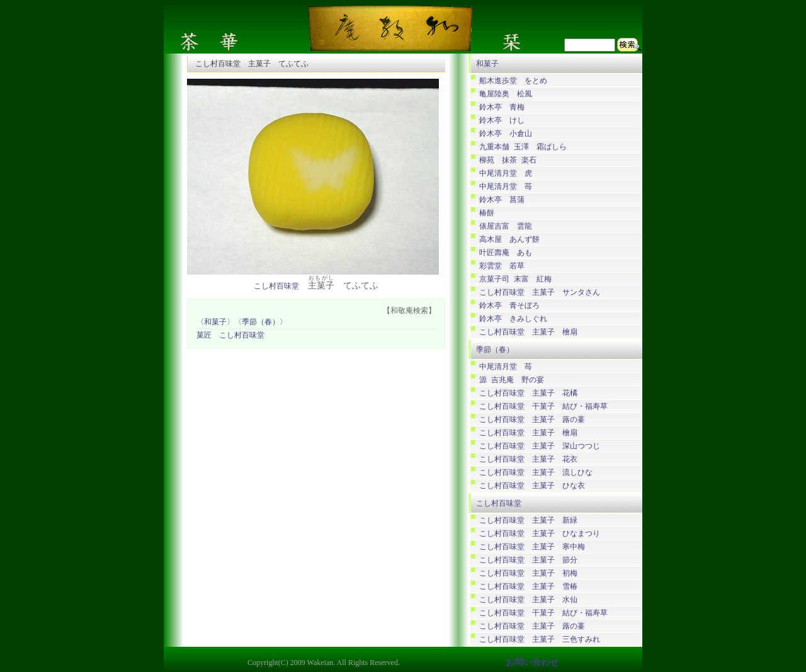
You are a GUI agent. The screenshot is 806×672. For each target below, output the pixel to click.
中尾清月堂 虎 (506, 174)
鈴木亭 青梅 (502, 107)
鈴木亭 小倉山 (506, 134)
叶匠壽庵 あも (506, 253)
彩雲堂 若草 (502, 266)
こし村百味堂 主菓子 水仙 (528, 600)
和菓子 (487, 64)
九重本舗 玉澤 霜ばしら (523, 147)
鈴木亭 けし (502, 121)
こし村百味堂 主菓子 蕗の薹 (532, 420)
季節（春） (495, 350)
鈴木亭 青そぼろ (509, 306)
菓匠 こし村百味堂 (230, 335)
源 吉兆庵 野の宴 (512, 380)
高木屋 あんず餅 (509, 240)
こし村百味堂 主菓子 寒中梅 (532, 547)
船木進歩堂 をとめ (513, 81)
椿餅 (487, 213)
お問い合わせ (532, 662)
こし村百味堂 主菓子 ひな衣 (532, 486)
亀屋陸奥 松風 (506, 94)
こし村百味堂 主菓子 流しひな (536, 473)
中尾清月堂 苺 (506, 187)
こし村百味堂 (276, 286)
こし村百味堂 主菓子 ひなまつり (540, 534)
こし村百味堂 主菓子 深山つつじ (540, 446)
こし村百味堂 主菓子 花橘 (528, 393)
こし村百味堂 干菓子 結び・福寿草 (543, 407)
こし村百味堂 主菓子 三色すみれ (540, 640)
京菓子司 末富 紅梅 (515, 279)
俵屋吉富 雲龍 (506, 226)
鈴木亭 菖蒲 (502, 200)
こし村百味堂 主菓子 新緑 (528, 521)
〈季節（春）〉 (261, 322)
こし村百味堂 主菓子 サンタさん (540, 293)
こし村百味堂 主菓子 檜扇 (528, 332)
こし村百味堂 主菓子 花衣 (528, 459)
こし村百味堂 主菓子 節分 (528, 560)
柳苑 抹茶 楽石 (508, 160)
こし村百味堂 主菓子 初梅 (528, 573)
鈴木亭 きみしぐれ (513, 319)
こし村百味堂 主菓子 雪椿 (528, 587)
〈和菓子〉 (215, 322)
